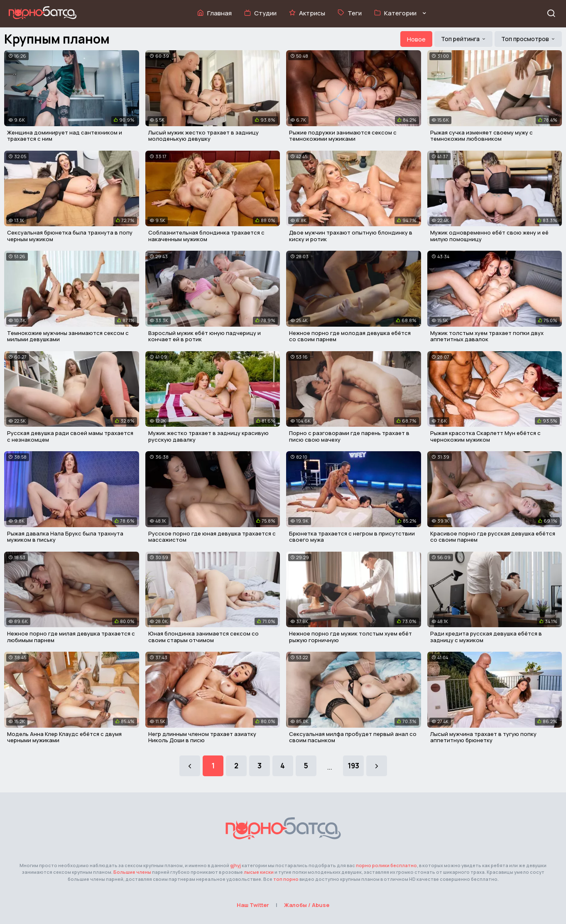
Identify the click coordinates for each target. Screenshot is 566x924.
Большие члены (132, 872)
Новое (416, 39)
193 (353, 766)
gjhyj (235, 865)
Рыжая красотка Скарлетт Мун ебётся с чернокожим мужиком (485, 436)
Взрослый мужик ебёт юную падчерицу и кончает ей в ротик (205, 336)
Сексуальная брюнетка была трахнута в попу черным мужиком (70, 236)
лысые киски (259, 872)
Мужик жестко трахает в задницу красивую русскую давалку (208, 436)
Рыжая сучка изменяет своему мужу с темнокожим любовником (481, 136)
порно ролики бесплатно (386, 865)
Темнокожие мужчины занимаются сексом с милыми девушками (68, 336)
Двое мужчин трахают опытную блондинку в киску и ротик (351, 236)
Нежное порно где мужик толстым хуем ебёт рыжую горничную (350, 637)
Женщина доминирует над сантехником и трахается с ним (65, 136)
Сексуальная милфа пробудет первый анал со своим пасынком (353, 737)
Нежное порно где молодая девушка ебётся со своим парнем (350, 336)
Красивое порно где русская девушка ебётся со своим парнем (493, 537)
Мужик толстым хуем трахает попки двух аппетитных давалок (487, 336)
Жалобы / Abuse (307, 905)
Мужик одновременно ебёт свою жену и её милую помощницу (489, 236)
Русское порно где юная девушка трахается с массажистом (212, 537)
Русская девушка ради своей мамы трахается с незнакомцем (70, 436)
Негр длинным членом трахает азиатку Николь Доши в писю (202, 737)
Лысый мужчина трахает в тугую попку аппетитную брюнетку (483, 737)
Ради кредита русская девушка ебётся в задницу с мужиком (486, 637)
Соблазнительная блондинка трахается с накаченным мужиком (206, 236)
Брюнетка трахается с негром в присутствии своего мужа (352, 537)
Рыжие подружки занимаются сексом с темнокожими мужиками (343, 136)
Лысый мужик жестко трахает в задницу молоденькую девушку (203, 136)
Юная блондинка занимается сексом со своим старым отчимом (203, 637)
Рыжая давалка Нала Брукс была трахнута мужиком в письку (65, 537)
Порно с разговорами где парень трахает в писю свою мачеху (349, 436)
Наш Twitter (253, 905)
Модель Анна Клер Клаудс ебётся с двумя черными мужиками (64, 737)
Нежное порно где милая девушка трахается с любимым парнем (71, 637)
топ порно (286, 879)
